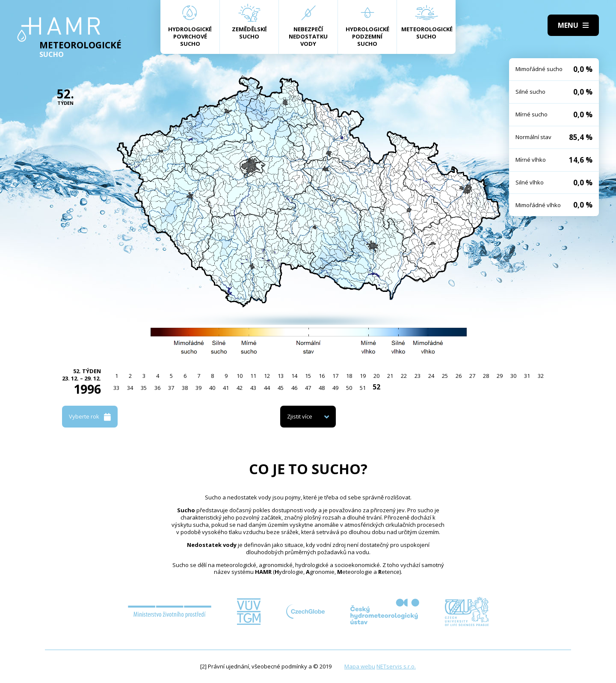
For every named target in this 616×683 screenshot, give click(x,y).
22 (404, 376)
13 (281, 376)
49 (335, 388)
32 (541, 376)
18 (349, 376)
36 (157, 388)
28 (486, 376)
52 (376, 387)
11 (253, 376)
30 (513, 376)
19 (363, 376)
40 (212, 388)
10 (240, 376)
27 (472, 376)
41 (226, 388)
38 (185, 388)
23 (418, 376)
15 (308, 376)
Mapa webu (360, 666)
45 (281, 388)
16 (322, 376)
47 (308, 388)
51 (363, 388)
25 (445, 376)
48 (322, 388)
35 (144, 388)
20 (376, 376)
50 (349, 388)
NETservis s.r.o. (396, 666)
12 (267, 376)
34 (130, 388)
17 (335, 376)
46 (294, 388)
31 (527, 376)
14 (294, 376)
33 (116, 388)
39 (198, 388)
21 (390, 376)
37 (171, 388)
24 (431, 376)
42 (240, 388)
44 (267, 388)
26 (459, 376)
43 (253, 388)
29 (500, 376)
